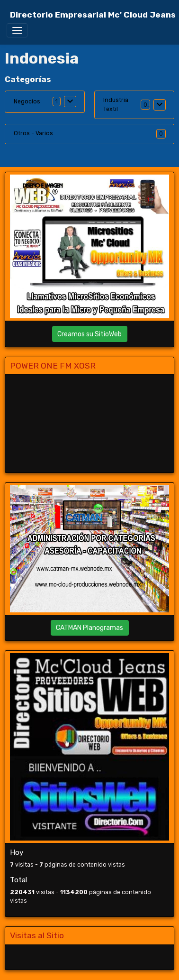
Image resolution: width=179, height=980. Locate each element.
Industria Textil (116, 104)
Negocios (27, 102)
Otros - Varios (33, 133)
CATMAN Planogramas (89, 628)
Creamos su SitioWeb (89, 334)
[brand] (93, 15)
